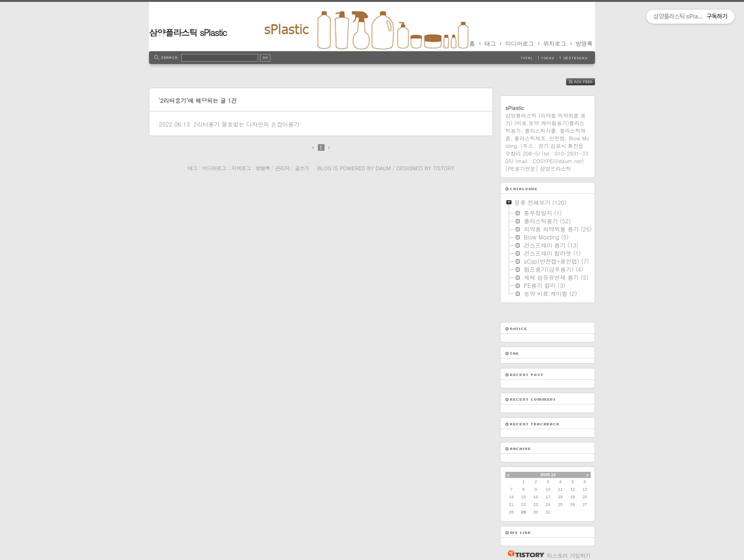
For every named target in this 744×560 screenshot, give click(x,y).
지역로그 (241, 168)
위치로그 (555, 44)
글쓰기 (302, 168)
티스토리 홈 (524, 554)
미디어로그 (520, 44)
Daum (383, 168)
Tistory (444, 168)
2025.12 (548, 475)
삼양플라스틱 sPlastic (188, 32)
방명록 (584, 44)
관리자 (282, 168)
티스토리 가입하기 (569, 555)
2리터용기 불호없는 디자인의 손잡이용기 (246, 124)
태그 (490, 44)
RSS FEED (588, 82)
